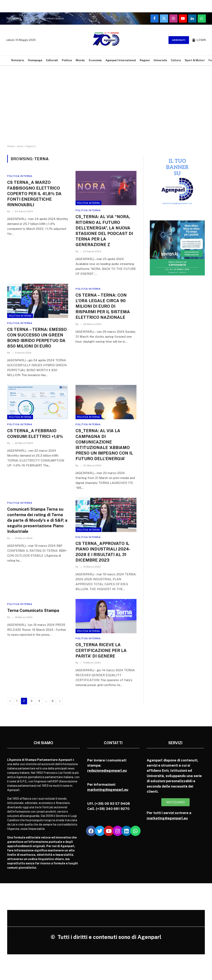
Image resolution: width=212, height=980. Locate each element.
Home (11, 146)
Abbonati (179, 40)
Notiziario (18, 60)
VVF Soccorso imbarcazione (46, 18)
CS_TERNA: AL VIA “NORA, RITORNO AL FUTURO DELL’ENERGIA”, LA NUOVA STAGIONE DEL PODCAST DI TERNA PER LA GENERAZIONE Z (104, 231)
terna (20, 146)
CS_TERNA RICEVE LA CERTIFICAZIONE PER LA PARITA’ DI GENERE (101, 650)
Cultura (176, 60)
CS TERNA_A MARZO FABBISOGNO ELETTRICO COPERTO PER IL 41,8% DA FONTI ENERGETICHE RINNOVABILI (34, 194)
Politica (67, 60)
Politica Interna (20, 176)
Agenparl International (121, 60)
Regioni (145, 60)
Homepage (35, 60)
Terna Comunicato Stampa (33, 610)
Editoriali (52, 60)
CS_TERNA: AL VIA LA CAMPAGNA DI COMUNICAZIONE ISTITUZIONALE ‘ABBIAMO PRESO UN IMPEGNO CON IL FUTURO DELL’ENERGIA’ (104, 445)
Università (160, 60)
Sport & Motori (195, 60)
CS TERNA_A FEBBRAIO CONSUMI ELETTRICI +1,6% (35, 434)
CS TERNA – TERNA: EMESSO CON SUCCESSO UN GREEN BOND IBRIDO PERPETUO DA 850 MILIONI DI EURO (37, 338)
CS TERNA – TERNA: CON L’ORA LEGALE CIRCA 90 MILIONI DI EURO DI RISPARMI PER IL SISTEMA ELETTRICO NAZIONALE (103, 306)
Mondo (80, 60)
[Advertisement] (106, 109)
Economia (95, 60)
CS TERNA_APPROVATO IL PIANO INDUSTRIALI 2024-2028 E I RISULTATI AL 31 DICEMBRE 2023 (103, 552)
